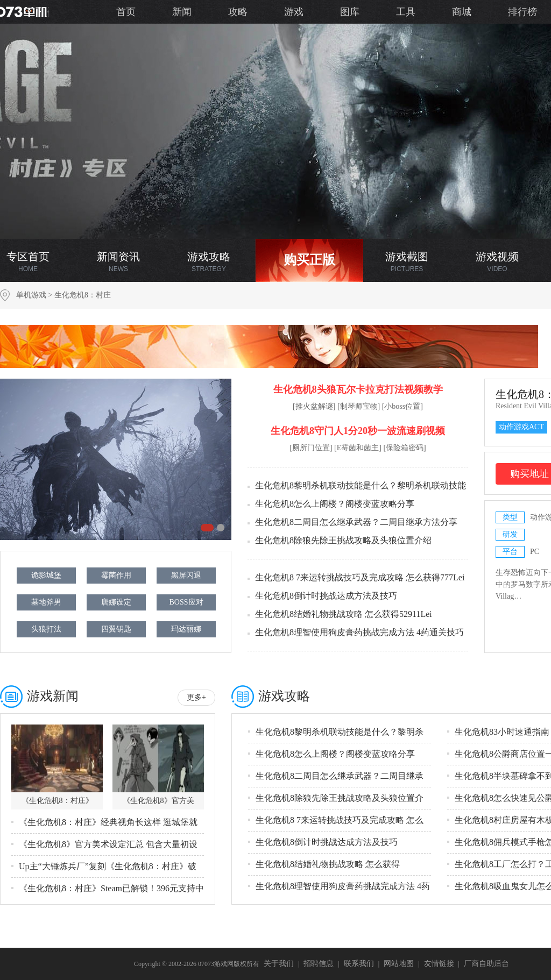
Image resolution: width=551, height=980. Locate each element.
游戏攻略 (209, 262)
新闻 (182, 12)
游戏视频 (497, 262)
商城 (462, 12)
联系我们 (359, 964)
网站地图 (399, 964)
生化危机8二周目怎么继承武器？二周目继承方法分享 (356, 522)
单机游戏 (31, 295)
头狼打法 (46, 629)
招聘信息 (319, 964)
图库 (350, 12)
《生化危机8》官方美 (158, 801)
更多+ (196, 697)
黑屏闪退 (186, 575)
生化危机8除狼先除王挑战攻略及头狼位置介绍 (343, 540)
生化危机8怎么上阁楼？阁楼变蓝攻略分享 (335, 504)
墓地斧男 (46, 602)
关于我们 (279, 964)
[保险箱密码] (404, 448)
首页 (126, 12)
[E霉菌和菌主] (358, 448)
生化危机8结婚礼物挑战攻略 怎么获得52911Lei (344, 614)
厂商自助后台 (486, 964)
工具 (406, 12)
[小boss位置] (402, 406)
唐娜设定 (116, 602)
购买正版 (309, 260)
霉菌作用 (116, 575)
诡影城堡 (46, 575)
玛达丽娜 (186, 629)
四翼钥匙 (116, 629)
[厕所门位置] (311, 448)
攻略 (238, 12)
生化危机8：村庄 (83, 295)
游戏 (294, 12)
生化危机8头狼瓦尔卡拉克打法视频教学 (358, 389)
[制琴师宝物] (359, 406)
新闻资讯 (118, 262)
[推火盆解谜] (314, 406)
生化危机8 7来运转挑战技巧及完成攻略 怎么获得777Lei (360, 577)
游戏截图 (407, 262)
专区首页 (28, 262)
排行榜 (522, 12)
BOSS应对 (186, 602)
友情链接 (439, 964)
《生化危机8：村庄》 (57, 801)
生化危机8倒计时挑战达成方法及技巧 (326, 596)
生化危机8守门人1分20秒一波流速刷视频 (358, 431)
